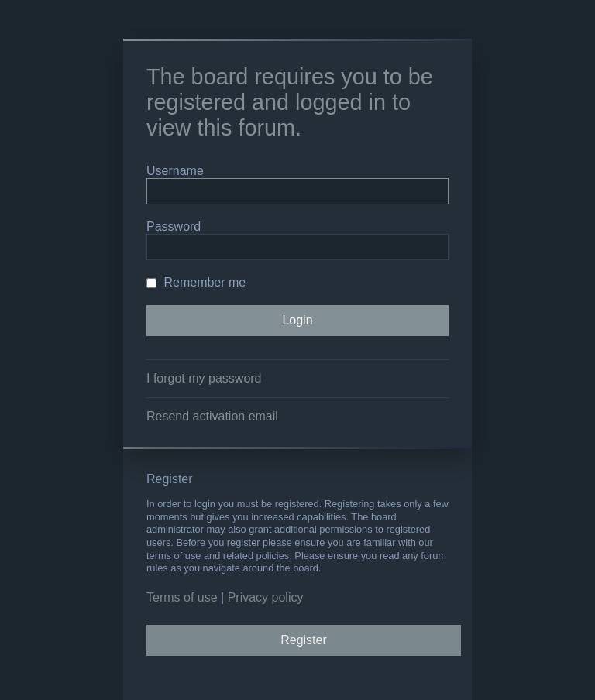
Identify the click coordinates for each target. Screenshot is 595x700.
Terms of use (182, 597)
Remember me (196, 282)
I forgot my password (204, 378)
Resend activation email (212, 416)
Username (175, 171)
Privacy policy (266, 597)
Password (174, 226)
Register (304, 640)
